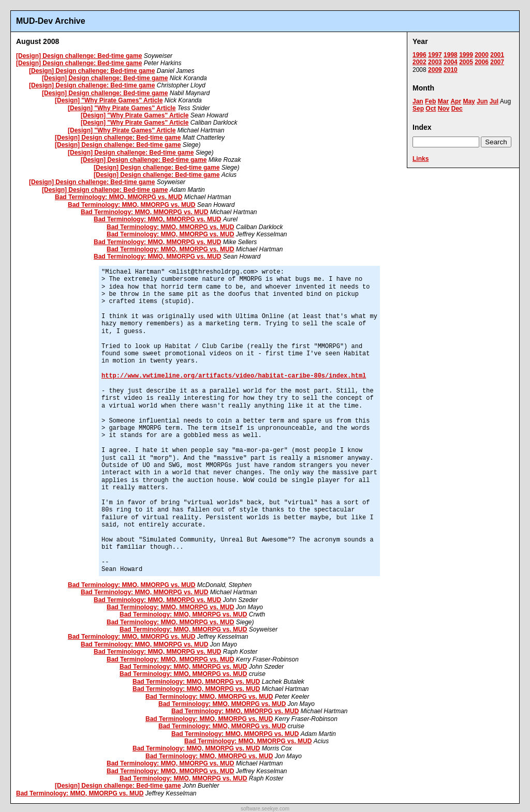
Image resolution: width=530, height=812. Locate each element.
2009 (435, 70)
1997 (435, 55)
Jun (482, 101)
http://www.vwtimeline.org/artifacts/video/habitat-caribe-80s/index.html (234, 376)
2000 (482, 55)
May (469, 101)
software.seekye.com (265, 809)
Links (421, 159)
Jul (494, 101)
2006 (482, 62)
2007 (497, 62)
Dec (457, 109)
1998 (451, 55)
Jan (418, 101)
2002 (419, 62)
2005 (466, 62)
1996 (419, 55)
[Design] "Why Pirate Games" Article (109, 100)
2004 (451, 62)
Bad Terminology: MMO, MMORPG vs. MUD (119, 197)
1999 (466, 55)
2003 (435, 62)
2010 (451, 70)
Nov (444, 109)
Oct (431, 109)
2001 (497, 55)
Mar (443, 101)
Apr (456, 101)
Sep (418, 109)
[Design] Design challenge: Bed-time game (79, 56)
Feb (430, 101)
